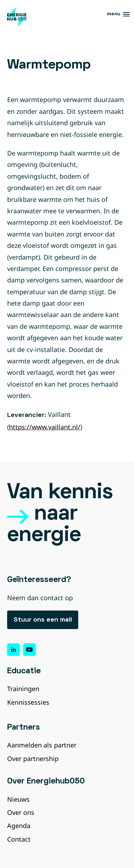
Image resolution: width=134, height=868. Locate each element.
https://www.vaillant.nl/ (45, 427)
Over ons (21, 812)
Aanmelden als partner (42, 745)
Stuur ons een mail (43, 620)
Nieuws (18, 799)
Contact (19, 839)
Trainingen (23, 689)
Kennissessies (28, 702)
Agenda (19, 826)
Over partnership (33, 759)
